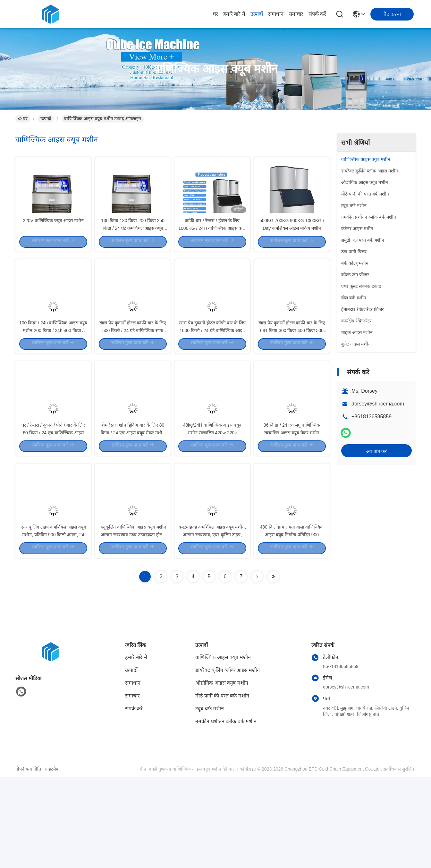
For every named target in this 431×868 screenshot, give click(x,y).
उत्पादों (257, 14)
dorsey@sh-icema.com (378, 404)
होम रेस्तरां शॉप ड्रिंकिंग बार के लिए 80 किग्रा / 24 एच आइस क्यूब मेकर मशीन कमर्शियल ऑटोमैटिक (133, 500)
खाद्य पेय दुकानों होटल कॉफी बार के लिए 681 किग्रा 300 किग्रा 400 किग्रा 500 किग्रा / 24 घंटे (292, 375)
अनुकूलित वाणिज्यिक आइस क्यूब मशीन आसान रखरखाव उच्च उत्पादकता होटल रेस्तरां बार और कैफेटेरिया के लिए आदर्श (133, 625)
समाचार (296, 14)
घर (216, 14)
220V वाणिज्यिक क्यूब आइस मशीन (53, 242)
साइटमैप (51, 860)
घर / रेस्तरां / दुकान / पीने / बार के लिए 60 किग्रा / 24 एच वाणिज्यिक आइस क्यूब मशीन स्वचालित (53, 500)
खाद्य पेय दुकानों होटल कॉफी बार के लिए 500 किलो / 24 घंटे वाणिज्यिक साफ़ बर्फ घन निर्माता (133, 375)
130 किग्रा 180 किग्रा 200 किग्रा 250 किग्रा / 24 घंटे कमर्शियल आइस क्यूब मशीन (133, 250)
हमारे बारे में (234, 14)
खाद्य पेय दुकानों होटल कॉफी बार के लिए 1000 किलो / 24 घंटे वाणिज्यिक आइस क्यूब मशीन (212, 375)
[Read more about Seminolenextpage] (257, 668)
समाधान (276, 14)
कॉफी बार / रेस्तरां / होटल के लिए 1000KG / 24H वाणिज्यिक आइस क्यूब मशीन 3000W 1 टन (212, 250)
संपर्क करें (317, 14)
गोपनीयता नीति (28, 860)
